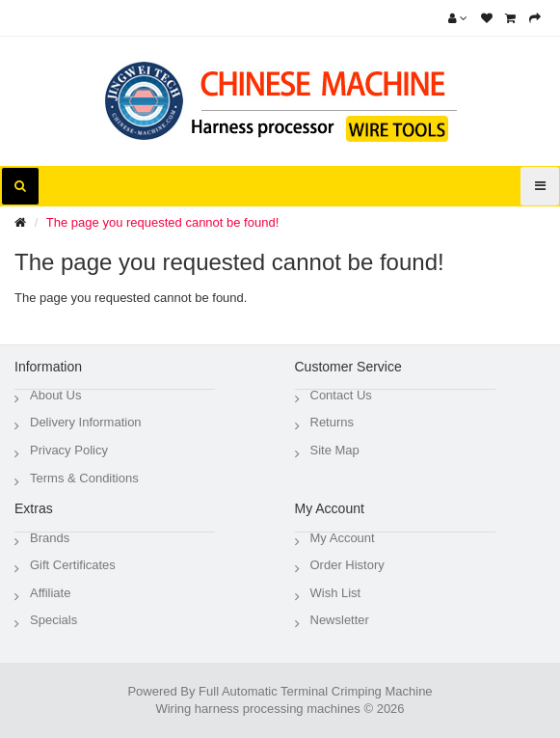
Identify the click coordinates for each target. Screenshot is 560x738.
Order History (347, 565)
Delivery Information (86, 422)
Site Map (335, 450)
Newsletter (340, 620)
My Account (343, 538)
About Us (55, 395)
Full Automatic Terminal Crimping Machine (316, 691)
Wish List (336, 593)
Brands (50, 538)
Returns (333, 422)
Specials (53, 620)
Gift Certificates (73, 565)
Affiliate (50, 593)
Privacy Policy (69, 450)
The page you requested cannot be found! (162, 222)
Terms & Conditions (84, 478)
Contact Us (341, 395)
